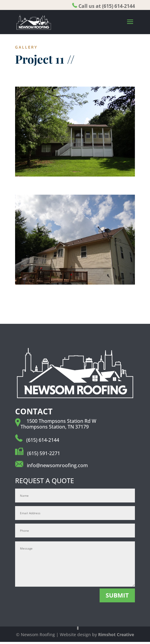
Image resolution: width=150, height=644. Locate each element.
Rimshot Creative (116, 634)
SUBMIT (117, 595)
